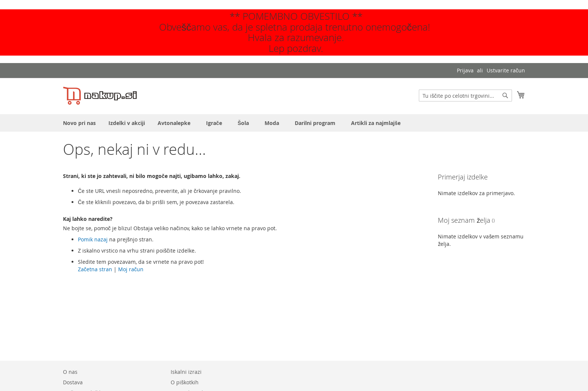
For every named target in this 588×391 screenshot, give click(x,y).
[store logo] (100, 96)
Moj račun (131, 269)
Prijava (465, 70)
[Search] (505, 96)
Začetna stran (95, 269)
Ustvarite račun (506, 70)
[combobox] (465, 96)
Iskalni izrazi (186, 372)
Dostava (73, 382)
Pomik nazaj (93, 239)
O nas (70, 372)
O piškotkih (185, 382)
